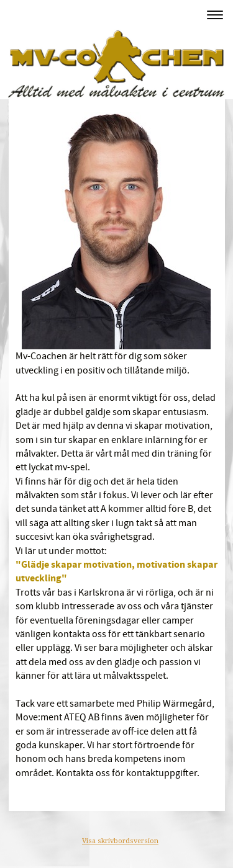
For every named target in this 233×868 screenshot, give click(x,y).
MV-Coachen (42, 14)
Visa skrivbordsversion (120, 841)
